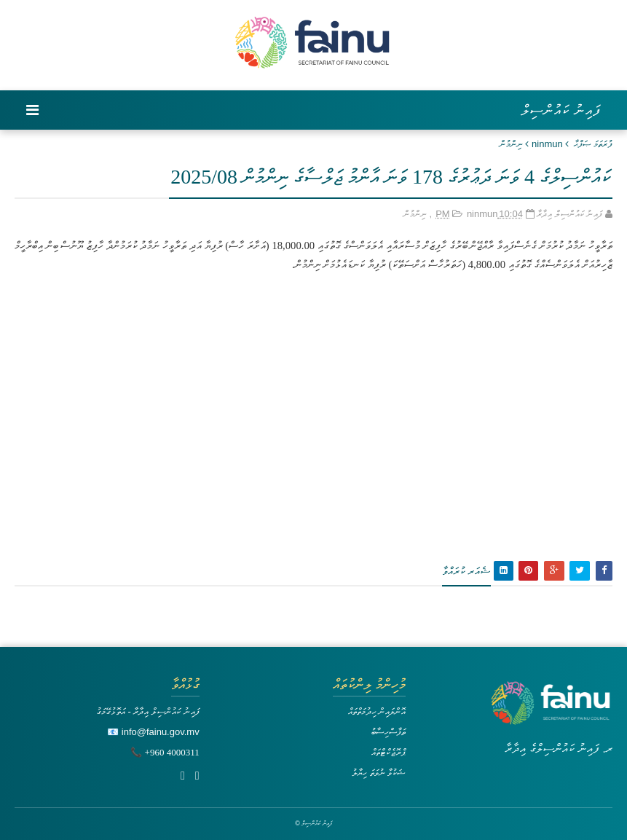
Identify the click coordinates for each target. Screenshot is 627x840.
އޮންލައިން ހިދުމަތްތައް (377, 711)
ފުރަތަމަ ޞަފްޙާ (593, 144)
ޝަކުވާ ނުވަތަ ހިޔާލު (379, 773)
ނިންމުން (511, 144)
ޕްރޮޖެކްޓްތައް (389, 752)
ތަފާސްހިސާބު (388, 732)
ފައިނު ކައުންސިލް (561, 110)
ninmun (547, 144)
